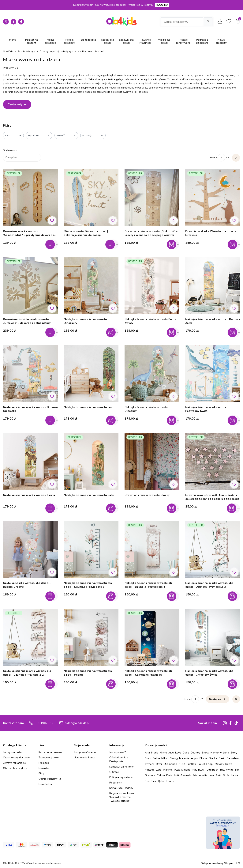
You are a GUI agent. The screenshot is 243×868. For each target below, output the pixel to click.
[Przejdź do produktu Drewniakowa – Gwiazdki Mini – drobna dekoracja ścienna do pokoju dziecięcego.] (213, 462)
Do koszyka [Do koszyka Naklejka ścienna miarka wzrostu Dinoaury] (174, 420)
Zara (159, 770)
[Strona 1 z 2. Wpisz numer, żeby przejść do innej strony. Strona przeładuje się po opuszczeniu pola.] (221, 158)
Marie (155, 753)
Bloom (204, 758)
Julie (171, 753)
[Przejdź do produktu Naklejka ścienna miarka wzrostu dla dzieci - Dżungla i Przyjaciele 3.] (213, 549)
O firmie (114, 772)
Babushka (233, 758)
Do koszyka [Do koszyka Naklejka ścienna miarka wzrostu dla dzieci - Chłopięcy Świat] (235, 684)
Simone (186, 770)
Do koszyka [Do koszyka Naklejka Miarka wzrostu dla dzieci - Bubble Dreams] (52, 596)
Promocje (44, 763)
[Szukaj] (208, 22)
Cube (186, 753)
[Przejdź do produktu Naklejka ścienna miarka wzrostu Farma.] (30, 462)
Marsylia (184, 758)
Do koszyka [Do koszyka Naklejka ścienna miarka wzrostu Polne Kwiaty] (174, 332)
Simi (154, 781)
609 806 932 (44, 723)
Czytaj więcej (17, 104)
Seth (219, 775)
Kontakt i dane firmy (121, 767)
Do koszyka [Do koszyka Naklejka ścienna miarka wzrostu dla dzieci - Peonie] (113, 684)
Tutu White (227, 770)
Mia (195, 775)
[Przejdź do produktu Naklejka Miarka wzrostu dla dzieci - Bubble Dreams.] (30, 549)
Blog (41, 774)
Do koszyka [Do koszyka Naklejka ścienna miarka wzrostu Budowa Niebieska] (52, 420)
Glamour (150, 775)
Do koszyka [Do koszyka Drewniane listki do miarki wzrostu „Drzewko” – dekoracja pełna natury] (52, 332)
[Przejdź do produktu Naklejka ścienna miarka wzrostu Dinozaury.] (91, 286)
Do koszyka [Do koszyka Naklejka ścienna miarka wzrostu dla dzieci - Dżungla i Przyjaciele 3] (235, 596)
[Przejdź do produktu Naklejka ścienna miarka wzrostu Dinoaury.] (152, 374)
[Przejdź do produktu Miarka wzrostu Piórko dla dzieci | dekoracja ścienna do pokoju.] (91, 198)
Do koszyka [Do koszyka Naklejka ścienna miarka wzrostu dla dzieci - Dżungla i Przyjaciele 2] (52, 684)
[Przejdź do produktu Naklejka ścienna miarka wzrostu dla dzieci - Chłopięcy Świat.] (213, 637)
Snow (205, 753)
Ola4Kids (8, 51)
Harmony (216, 753)
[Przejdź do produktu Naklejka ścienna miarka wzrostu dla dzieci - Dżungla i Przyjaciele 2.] (30, 637)
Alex (177, 770)
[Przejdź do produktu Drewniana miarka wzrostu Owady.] (152, 462)
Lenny (170, 781)
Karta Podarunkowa (50, 752)
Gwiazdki (186, 775)
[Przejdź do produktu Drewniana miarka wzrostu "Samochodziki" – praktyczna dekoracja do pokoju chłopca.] (30, 198)
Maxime (168, 770)
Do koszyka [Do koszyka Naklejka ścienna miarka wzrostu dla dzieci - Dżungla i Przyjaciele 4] (174, 596)
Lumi (212, 775)
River (159, 764)
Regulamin (116, 783)
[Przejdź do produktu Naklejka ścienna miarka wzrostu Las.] (91, 374)
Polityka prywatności (122, 777)
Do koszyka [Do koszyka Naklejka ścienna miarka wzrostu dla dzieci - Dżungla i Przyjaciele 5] (113, 596)
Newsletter (45, 784)
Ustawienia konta (84, 758)
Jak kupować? (118, 752)
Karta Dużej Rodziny (121, 788)
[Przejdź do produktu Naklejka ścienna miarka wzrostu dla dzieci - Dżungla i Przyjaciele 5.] (91, 549)
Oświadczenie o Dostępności (119, 759)
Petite (156, 758)
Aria (147, 753)
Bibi (237, 770)
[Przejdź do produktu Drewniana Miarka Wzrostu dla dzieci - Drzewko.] (213, 198)
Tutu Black (212, 770)
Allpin (194, 758)
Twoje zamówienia (85, 752)
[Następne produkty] (218, 699)
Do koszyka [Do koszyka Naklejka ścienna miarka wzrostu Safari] (113, 508)
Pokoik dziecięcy (26, 51)
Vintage (150, 770)
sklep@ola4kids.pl (77, 723)
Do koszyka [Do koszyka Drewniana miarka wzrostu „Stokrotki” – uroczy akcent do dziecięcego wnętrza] (174, 244)
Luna (226, 753)
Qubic (161, 781)
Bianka (213, 758)
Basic (222, 758)
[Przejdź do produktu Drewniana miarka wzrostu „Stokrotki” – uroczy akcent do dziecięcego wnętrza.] (152, 198)
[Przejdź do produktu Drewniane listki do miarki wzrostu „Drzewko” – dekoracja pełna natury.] (30, 286)
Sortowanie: (10, 150)
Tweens (150, 764)
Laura (234, 775)
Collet (201, 764)
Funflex (191, 764)
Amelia (203, 775)
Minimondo (170, 764)
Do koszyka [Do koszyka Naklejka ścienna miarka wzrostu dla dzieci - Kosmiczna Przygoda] (174, 684)
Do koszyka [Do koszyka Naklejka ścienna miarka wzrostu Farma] (52, 508)
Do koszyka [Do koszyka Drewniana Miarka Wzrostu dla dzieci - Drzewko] (235, 244)
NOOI (182, 764)
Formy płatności (13, 752)
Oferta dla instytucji (15, 768)
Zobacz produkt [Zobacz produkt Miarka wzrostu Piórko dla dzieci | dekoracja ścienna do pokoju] (113, 244)
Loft (177, 775)
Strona (213, 158)
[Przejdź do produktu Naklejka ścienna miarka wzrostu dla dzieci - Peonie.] (91, 637)
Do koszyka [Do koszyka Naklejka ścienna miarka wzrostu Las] (113, 420)
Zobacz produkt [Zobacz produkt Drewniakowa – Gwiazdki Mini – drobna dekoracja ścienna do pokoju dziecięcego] (235, 508)
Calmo (161, 775)
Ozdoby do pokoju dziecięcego (56, 51)
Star (147, 781)
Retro (229, 764)
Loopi (210, 764)
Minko (163, 753)
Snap (148, 758)
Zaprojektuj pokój (49, 758)
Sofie (226, 775)
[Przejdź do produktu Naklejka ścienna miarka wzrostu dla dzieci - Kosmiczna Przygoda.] (152, 637)
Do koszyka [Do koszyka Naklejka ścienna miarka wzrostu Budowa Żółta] (235, 332)
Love (178, 753)
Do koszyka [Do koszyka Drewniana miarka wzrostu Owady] (174, 508)
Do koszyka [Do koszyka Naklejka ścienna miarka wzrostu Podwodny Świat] (235, 420)
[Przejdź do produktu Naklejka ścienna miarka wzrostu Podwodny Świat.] (213, 374)
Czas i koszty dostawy (16, 758)
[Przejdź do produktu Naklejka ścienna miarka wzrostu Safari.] (91, 462)
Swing (174, 758)
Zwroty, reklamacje (14, 763)
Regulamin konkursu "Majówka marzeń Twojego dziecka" (122, 797)
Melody (219, 764)
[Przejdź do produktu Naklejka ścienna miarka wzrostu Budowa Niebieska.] (30, 374)
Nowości (44, 768)
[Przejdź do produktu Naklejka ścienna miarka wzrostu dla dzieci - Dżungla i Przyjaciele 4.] (152, 549)
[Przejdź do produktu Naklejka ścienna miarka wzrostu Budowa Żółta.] (213, 286)
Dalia (169, 775)
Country (195, 753)
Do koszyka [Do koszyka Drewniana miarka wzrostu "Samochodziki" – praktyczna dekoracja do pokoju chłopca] (52, 244)
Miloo (165, 758)
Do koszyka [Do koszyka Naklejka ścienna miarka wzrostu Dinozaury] (113, 332)
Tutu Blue (198, 770)
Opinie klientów (48, 779)
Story (234, 753)
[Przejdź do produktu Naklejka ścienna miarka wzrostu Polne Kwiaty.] (152, 286)
